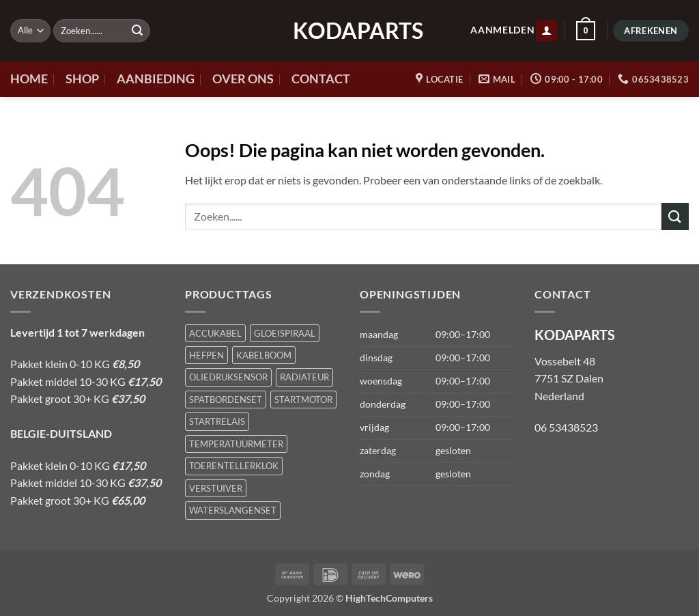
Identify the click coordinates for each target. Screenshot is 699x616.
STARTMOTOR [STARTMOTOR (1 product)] (303, 400)
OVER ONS (243, 79)
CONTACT (321, 79)
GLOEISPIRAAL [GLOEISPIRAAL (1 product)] (285, 333)
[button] (547, 31)
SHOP (82, 79)
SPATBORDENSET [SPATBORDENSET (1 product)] (226, 400)
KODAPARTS (349, 31)
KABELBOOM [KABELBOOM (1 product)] (264, 355)
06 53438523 (566, 427)
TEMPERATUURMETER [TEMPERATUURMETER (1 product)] (236, 444)
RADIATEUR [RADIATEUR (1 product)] (304, 377)
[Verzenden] (137, 31)
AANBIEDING (156, 79)
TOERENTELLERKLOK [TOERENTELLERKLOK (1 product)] (234, 466)
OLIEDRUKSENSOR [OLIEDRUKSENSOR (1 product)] (228, 377)
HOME (29, 79)
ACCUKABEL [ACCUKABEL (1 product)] (215, 333)
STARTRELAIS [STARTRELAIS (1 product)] (217, 421)
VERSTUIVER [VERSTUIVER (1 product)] (216, 488)
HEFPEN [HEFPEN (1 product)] (206, 355)
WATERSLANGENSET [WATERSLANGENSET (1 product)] (233, 510)
